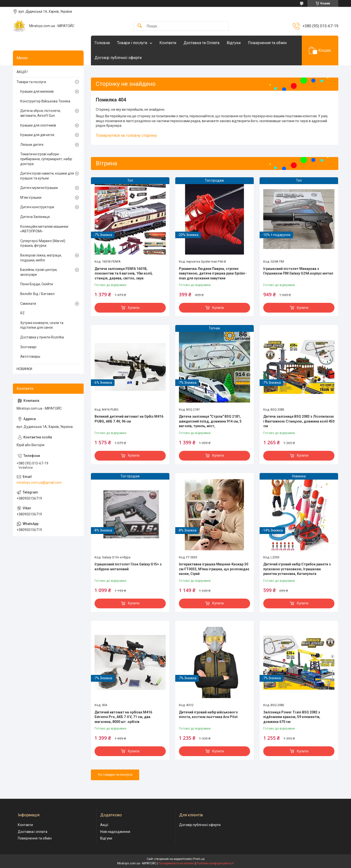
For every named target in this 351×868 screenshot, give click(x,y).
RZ (22, 313)
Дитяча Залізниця (35, 217)
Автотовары (30, 356)
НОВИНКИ (24, 369)
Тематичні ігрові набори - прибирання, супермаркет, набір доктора (46, 159)
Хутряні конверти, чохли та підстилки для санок (42, 325)
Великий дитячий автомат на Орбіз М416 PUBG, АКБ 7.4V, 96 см (129, 419)
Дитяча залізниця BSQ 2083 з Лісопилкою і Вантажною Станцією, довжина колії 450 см (299, 421)
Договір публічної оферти (118, 58)
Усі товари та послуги (115, 775)
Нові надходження (115, 832)
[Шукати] (140, 26)
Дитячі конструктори (37, 207)
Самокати (28, 304)
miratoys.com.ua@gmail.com (39, 483)
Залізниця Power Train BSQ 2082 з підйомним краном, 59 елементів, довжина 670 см (292, 717)
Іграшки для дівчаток (37, 135)
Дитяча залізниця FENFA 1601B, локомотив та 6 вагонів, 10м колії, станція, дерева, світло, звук (124, 273)
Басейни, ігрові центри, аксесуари (39, 272)
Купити (134, 308)
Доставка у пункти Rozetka (42, 337)
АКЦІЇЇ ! (22, 72)
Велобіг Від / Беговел (37, 294)
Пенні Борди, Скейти (37, 284)
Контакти (168, 43)
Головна (102, 43)
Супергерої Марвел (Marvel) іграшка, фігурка (43, 243)
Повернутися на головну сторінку (126, 135)
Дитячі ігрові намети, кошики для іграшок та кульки (47, 176)
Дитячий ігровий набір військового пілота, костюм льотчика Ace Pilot (208, 715)
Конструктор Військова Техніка (45, 101)
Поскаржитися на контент (176, 863)
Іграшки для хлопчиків (38, 125)
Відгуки (234, 43)
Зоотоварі (28, 347)
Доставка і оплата (33, 832)
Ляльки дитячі (32, 145)
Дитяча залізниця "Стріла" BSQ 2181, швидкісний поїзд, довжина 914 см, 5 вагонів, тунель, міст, (210, 421)
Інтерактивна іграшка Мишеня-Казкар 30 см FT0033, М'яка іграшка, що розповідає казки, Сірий (214, 569)
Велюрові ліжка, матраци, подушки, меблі (41, 258)
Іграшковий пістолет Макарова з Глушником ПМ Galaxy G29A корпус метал (298, 271)
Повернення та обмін (267, 43)
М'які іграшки (31, 197)
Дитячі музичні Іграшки (39, 188)
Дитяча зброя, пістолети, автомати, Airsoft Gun (40, 113)
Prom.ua (199, 859)
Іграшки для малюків (37, 91)
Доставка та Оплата (201, 43)
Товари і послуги (132, 43)
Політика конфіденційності (215, 863)
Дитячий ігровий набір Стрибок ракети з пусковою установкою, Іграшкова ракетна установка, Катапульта (297, 569)
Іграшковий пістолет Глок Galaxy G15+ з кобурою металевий (128, 567)
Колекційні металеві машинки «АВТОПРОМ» (44, 229)
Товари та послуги (31, 82)
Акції (104, 825)
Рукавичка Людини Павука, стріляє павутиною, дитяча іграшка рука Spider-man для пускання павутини (213, 273)
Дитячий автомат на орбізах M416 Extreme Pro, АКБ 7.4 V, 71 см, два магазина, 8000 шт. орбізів (123, 717)
